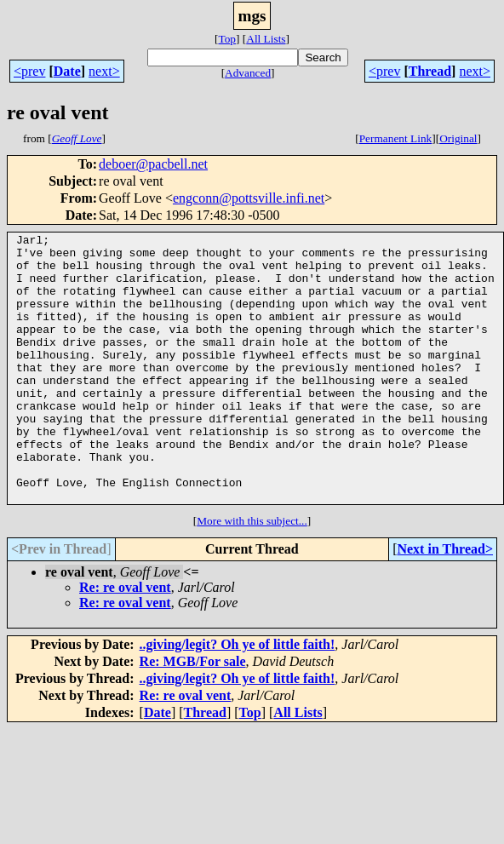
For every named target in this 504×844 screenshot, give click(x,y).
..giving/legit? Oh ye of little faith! (238, 698)
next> (104, 71)
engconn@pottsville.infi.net (249, 198)
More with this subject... (252, 574)
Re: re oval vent (125, 641)
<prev (29, 71)
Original (458, 138)
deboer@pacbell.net (153, 164)
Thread (430, 71)
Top (227, 39)
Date (67, 71)
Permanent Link (396, 138)
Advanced (248, 73)
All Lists (266, 39)
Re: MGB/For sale (193, 715)
